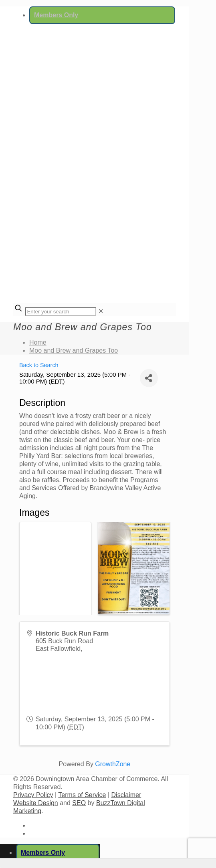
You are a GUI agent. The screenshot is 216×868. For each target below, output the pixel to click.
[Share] (149, 378)
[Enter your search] (61, 312)
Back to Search (39, 365)
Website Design (36, 803)
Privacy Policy (33, 795)
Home (38, 342)
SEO (79, 803)
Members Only (56, 15)
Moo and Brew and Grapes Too (74, 350)
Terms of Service (82, 795)
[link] (101, 311)
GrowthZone (113, 764)
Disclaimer (126, 795)
